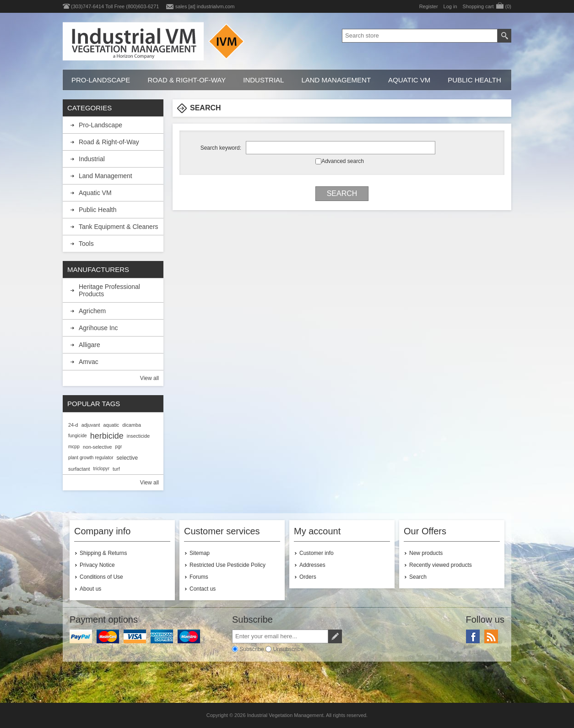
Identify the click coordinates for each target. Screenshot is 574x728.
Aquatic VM (409, 80)
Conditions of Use (101, 577)
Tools (86, 244)
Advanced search (343, 161)
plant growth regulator (91, 458)
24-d (73, 425)
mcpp (74, 447)
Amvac (89, 362)
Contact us (203, 589)
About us (90, 589)
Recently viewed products (441, 565)
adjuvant (91, 425)
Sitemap (200, 553)
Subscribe (252, 649)
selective (127, 458)
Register (429, 6)
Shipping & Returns (103, 553)
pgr (119, 447)
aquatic (111, 425)
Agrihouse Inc (98, 328)
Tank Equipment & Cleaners (119, 227)
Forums (199, 577)
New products (426, 553)
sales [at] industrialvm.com (205, 6)
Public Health (474, 80)
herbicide (107, 436)
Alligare (89, 345)
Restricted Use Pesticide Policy (227, 565)
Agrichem (92, 311)
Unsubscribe (288, 649)
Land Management (336, 80)
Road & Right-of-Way (187, 80)
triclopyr (101, 469)
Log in (450, 6)
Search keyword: (221, 148)
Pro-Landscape (101, 80)
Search (418, 577)
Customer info (317, 553)
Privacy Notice (97, 565)
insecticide (138, 436)
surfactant (79, 469)
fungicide (78, 436)
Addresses (312, 565)
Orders (308, 577)
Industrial (263, 80)
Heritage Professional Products (109, 290)
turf (116, 469)
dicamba (132, 425)
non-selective (97, 447)
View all (149, 378)
